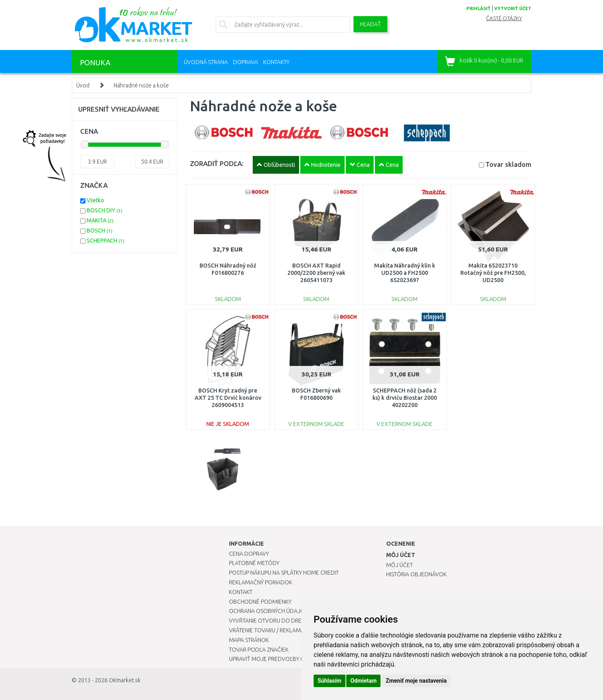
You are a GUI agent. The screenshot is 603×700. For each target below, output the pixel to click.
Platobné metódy (254, 563)
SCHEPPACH (106, 241)
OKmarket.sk (125, 680)
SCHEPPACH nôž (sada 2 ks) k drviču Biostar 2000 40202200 (405, 398)
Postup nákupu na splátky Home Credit (284, 573)
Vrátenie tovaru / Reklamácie (271, 630)
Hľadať (370, 24)
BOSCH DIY (105, 210)
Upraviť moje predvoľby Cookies (276, 659)
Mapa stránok (249, 640)
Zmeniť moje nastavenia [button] (416, 681)
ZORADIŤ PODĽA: (217, 163)
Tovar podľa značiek (259, 650)
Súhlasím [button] (330, 681)
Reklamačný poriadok (261, 582)
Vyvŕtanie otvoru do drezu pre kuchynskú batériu (301, 621)
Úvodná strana (206, 62)
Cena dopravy (249, 554)
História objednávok (416, 574)
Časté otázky (504, 18)
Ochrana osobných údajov (269, 611)
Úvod (83, 85)
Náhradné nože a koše (141, 85)
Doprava (245, 62)
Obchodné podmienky (260, 602)
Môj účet (399, 565)
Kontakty (276, 62)
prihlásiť (478, 8)
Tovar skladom (508, 164)
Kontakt (241, 592)
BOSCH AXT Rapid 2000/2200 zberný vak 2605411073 (316, 273)
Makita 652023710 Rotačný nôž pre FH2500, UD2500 (493, 273)
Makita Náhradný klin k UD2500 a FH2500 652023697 (405, 273)
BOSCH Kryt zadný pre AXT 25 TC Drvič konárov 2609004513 (228, 398)
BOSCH (100, 231)
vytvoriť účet (513, 8)
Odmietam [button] (363, 681)
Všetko (95, 200)
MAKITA (100, 220)
